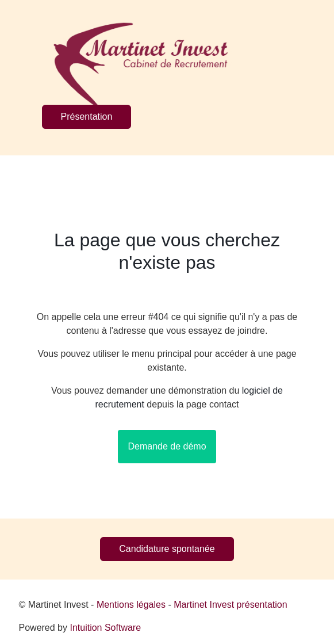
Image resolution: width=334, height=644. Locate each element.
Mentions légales (131, 605)
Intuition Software (105, 628)
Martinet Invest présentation (230, 605)
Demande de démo (167, 446)
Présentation (87, 117)
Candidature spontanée (167, 549)
